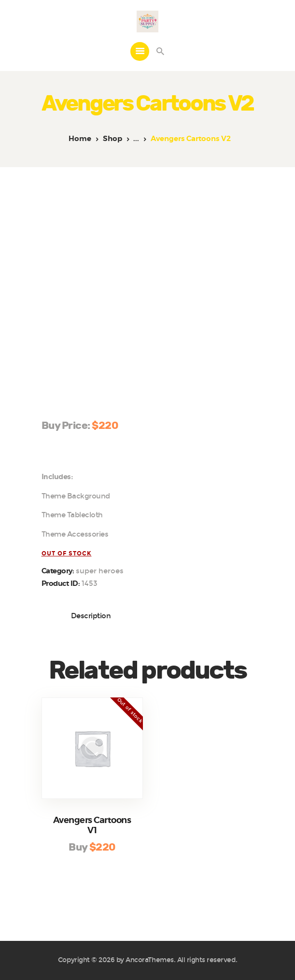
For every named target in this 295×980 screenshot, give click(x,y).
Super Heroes (100, 571)
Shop (112, 139)
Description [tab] (91, 616)
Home (80, 139)
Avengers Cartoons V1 (92, 826)
